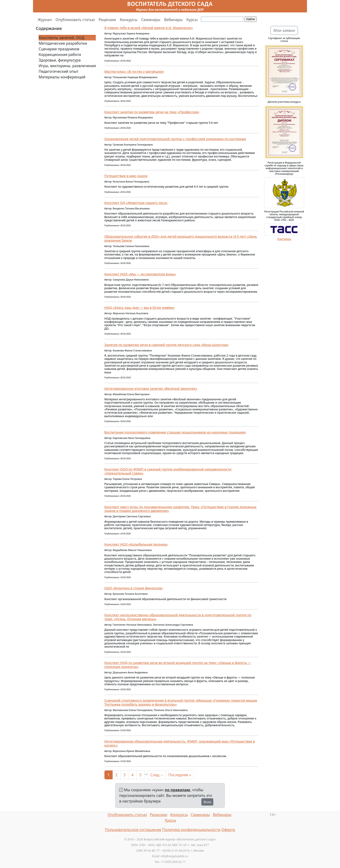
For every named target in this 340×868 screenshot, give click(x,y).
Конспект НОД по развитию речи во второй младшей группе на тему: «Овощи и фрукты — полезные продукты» (178, 665)
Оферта (228, 830)
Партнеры (284, 239)
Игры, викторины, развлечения (67, 66)
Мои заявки (284, 30)
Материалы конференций (62, 77)
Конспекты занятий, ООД (61, 38)
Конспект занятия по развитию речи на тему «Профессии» (152, 112)
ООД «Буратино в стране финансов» (134, 588)
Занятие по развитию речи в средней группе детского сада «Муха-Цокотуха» (167, 345)
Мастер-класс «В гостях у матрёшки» (134, 71)
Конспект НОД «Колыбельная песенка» (136, 544)
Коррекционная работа (60, 55)
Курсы (192, 20)
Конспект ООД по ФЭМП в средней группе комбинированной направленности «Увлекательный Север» (168, 471)
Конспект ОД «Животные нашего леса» (136, 203)
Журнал (45, 20)
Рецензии (107, 20)
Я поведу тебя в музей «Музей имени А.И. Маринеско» (149, 28)
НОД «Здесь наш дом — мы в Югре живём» (140, 308)
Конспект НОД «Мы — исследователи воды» (140, 274)
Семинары (151, 20)
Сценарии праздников (59, 49)
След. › (156, 775)
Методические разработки (63, 43)
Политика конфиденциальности (191, 830)
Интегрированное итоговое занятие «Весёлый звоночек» (151, 388)
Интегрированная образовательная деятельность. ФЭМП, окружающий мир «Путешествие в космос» (180, 743)
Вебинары (173, 20)
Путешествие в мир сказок (126, 176)
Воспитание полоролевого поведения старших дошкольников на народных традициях (175, 432)
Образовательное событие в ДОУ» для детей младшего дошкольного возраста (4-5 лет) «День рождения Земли (181, 238)
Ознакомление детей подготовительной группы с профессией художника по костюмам (175, 139)
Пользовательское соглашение (133, 830)
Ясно (207, 802)
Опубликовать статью (75, 20)
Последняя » (180, 775)
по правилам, (178, 790)
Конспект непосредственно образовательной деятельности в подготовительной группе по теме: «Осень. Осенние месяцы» (178, 617)
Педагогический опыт (59, 71)
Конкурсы (128, 20)
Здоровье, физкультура (60, 60)
